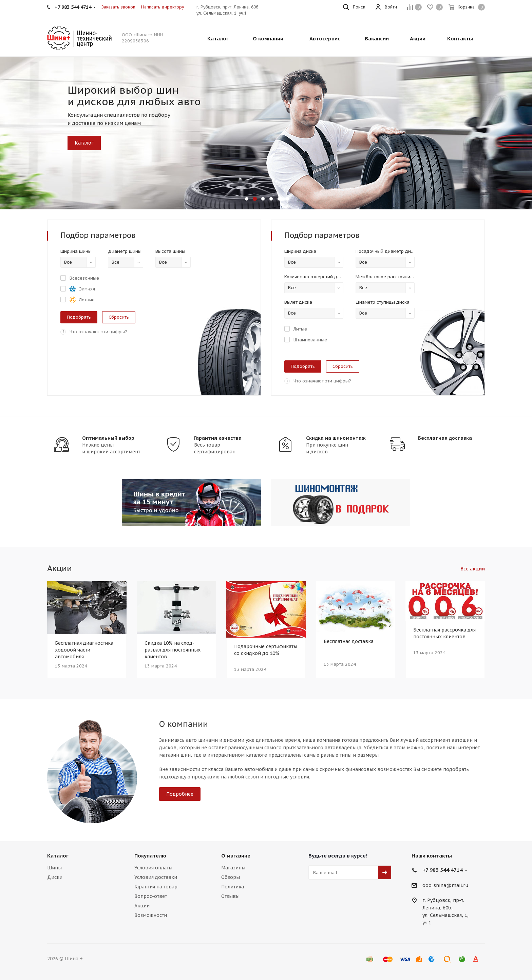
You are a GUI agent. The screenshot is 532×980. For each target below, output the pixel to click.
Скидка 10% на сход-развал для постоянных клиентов (173, 650)
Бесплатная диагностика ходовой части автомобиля (84, 650)
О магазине (236, 856)
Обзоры (231, 877)
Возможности (151, 915)
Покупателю (150, 856)
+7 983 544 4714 (443, 870)
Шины (54, 868)
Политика (233, 887)
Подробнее (180, 794)
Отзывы (230, 896)
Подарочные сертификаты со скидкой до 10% (266, 650)
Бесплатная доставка (445, 438)
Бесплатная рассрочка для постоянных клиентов (444, 633)
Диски (55, 877)
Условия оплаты (153, 868)
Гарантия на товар (156, 887)
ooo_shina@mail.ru (445, 885)
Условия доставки (156, 877)
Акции (142, 906)
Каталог (84, 143)
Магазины (233, 868)
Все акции (473, 569)
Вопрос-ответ (151, 896)
